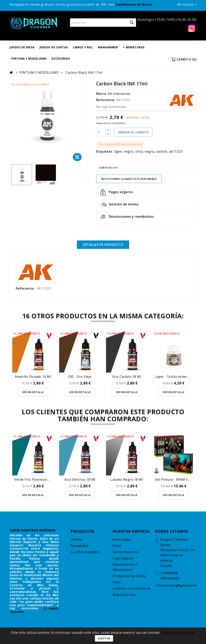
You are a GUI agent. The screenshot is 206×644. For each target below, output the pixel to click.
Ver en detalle (33, 392)
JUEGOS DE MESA (22, 47)
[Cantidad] (101, 132)
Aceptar (104, 638)
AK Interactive (119, 94)
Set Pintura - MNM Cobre (175, 479)
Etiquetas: (105, 151)
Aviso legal (122, 539)
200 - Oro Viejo (80, 377)
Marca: (102, 94)
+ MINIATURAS (134, 47)
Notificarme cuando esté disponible (129, 179)
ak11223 (176, 151)
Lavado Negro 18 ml (127, 479)
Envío (117, 546)
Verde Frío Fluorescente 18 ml (38, 479)
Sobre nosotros (126, 552)
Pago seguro (123, 558)
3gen (118, 151)
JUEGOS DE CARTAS (54, 47)
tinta (139, 151)
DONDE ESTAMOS (171, 531)
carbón (162, 151)
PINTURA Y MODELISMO (29, 58)
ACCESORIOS (61, 58)
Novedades (80, 546)
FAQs (117, 582)
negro (129, 151)
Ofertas (77, 539)
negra (149, 151)
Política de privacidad (178, 633)
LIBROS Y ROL (83, 47)
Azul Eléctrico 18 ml (80, 479)
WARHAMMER (108, 47)
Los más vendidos (85, 552)
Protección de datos (129, 576)
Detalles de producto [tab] (103, 245)
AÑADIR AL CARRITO (133, 132)
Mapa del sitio (124, 595)
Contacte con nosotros (132, 588)
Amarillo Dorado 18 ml (33, 377)
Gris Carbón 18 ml (127, 377)
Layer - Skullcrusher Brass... (177, 377)
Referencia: (106, 100)
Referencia (25, 288)
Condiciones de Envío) (134, 4)
